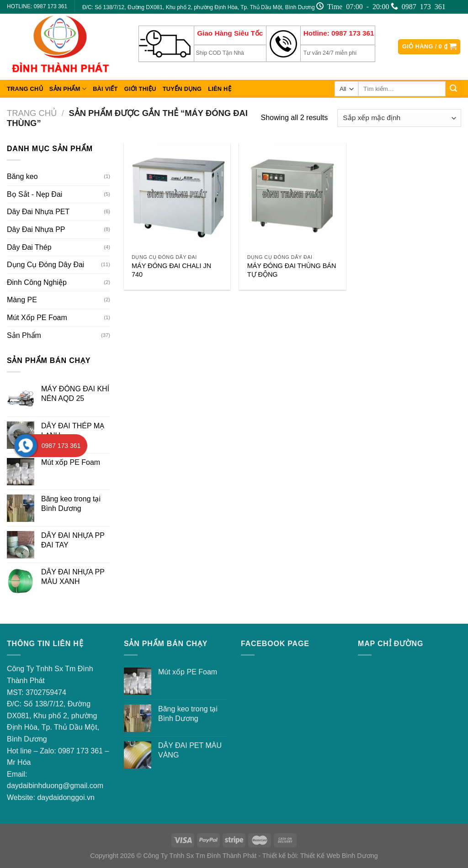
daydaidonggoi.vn (66, 797)
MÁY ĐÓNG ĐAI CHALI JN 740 (171, 270)
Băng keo (22, 176)
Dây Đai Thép (29, 247)
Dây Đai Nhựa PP (36, 229)
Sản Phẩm (68, 89)
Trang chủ (25, 89)
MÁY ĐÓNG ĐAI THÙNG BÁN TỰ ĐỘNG (292, 270)
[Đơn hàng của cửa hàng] (399, 118)
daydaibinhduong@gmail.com (55, 786)
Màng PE (22, 300)
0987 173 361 (80, 751)
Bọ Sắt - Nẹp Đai (35, 194)
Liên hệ (220, 89)
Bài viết (105, 89)
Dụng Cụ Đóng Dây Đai (45, 265)
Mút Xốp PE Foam (37, 318)
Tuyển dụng (182, 89)
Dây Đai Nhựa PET (38, 212)
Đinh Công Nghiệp (37, 282)
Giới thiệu (140, 89)
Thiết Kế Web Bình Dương (339, 856)
